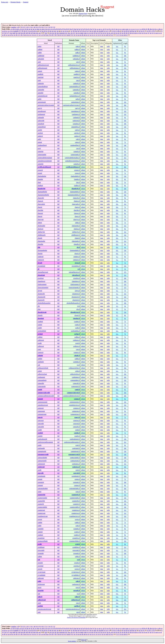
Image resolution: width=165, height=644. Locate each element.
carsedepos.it (75, 111)
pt (144, 33)
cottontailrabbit (43, 489)
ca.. (117, 46)
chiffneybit (41, 232)
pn (133, 33)
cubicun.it (76, 578)
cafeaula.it (76, 59)
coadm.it (77, 322)
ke (123, 31)
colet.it (77, 371)
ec (157, 29)
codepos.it (76, 340)
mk (29, 33)
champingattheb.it (74, 195)
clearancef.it (76, 297)
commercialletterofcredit (46, 396)
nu (108, 33)
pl (129, 33)
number (14, 27)
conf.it (78, 445)
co (121, 29)
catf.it (78, 139)
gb (32, 31)
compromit (41, 411)
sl (23, 35)
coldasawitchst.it (74, 368)
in (93, 31)
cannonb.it (76, 90)
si (18, 35)
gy (72, 31)
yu (121, 35)
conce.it (77, 417)
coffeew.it (76, 346)
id (86, 31)
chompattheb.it (75, 250)
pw (146, 33)
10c (125, 56)
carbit (39, 99)
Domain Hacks (15, 2)
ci (111, 29)
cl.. (117, 281)
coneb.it (77, 436)
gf (41, 31)
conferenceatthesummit (45, 442)
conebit (40, 436)
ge (36, 31)
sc (6, 35)
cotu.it (78, 492)
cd (104, 29)
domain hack (83, 13)
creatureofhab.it (75, 541)
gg (43, 31)
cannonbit (41, 90)
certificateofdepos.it (73, 167)
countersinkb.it (75, 507)
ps (143, 33)
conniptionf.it (75, 451)
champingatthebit (43, 195)
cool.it (78, 470)
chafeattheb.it (75, 176)
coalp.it (77, 325)
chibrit (40, 223)
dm (151, 29)
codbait (40, 337)
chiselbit (40, 244)
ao (32, 29)
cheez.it (77, 216)
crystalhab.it (76, 575)
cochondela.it (75, 331)
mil (27, 33)
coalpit (40, 325)
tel (45, 35)
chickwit (40, 229)
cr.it (78, 560)
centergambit (42, 155)
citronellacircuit (43, 272)
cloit (39, 309)
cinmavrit (41, 260)
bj (73, 29)
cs (131, 29)
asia (43, 29)
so (29, 35)
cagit (39, 62)
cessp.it (77, 173)
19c (125, 303)
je (112, 31)
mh (24, 33)
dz (155, 29)
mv (66, 33)
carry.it (77, 108)
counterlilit (41, 501)
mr (51, 33)
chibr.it (77, 223)
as (40, 29)
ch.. (117, 176)
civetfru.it (76, 278)
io (105, 31)
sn (27, 35)
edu (159, 29)
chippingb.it (76, 241)
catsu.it (77, 142)
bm (75, 29)
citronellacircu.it (74, 272)
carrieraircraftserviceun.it (71, 105)
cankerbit (41, 83)
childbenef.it (76, 235)
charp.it (77, 207)
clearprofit (41, 300)
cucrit (39, 587)
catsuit (40, 142)
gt (65, 31)
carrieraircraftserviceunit (46, 105)
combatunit (41, 377)
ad (13, 29)
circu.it (77, 263)
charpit (40, 207)
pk (127, 33)
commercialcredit (44, 393)
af (20, 29)
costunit (40, 485)
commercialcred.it (73, 393)
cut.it (78, 612)
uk (82, 35)
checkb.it (77, 210)
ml (32, 33)
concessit (41, 420)
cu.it (78, 594)
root (157, 33)
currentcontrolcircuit (44, 609)
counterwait (41, 513)
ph (125, 33)
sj (20, 35)
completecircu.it (74, 405)
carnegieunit (42, 102)
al (25, 29)
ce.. (117, 151)
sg (15, 35)
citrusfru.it (76, 275)
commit (40, 399)
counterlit (41, 504)
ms (53, 33)
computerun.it (75, 414)
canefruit (40, 77)
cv (135, 29)
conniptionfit (42, 451)
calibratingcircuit (43, 65)
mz (77, 33)
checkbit (40, 210)
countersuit (41, 510)
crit (39, 560)
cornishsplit (41, 476)
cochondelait (42, 331)
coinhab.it (76, 362)
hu (84, 31)
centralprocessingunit (45, 161)
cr (129, 29)
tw (75, 35)
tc (41, 35)
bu (87, 29)
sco (9, 35)
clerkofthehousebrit (44, 303)
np (104, 33)
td (43, 35)
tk (56, 35)
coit (39, 365)
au (47, 29)
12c (125, 102)
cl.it (79, 306)
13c (125, 127)
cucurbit (40, 591)
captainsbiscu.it (75, 96)
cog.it (78, 349)
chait (39, 182)
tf (49, 35)
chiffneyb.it (76, 232)
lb (149, 31)
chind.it (77, 238)
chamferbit (41, 189)
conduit (40, 433)
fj (21, 31)
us (87, 35)
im (91, 31)
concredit (41, 424)
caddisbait (41, 56)
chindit (40, 238)
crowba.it (77, 566)
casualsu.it (76, 124)
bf (63, 29)
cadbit (40, 53)
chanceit (40, 201)
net (92, 33)
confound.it (76, 448)
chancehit (41, 198)
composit (41, 408)
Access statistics (72, 641)
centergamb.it (75, 155)
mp (46, 33)
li (152, 31)
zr (127, 35)
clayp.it (77, 291)
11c (125, 204)
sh (16, 35)
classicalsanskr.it (74, 288)
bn (77, 29)
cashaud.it (76, 117)
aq (34, 29)
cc (102, 29)
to (62, 35)
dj (147, 29)
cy (139, 29)
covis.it (77, 519)
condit (40, 430)
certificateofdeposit (44, 167)
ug (80, 35)
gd (34, 31)
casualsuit (41, 124)
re (152, 33)
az (53, 29)
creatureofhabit (42, 541)
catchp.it (77, 133)
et (10, 31)
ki (129, 31)
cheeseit (40, 213)
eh (5, 31)
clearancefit (41, 297)
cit (38, 269)
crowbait (40, 566)
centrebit (40, 164)
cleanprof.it (76, 294)
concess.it (76, 420)
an (30, 29)
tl (57, 35)
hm (76, 31)
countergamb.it (75, 498)
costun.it (77, 485)
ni (98, 33)
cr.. (117, 523)
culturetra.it (75, 600)
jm (114, 31)
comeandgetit (42, 380)
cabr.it (78, 46)
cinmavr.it (76, 260)
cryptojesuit (41, 572)
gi (47, 31)
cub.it (78, 581)
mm (34, 33)
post (136, 33)
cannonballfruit (43, 87)
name (82, 33)
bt (85, 29)
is (109, 31)
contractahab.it (75, 458)
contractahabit (42, 458)
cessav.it (77, 170)
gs (63, 31)
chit (39, 247)
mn (37, 33)
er (7, 31)
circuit (40, 263)
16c (125, 195)
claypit (40, 291)
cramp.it (77, 532)
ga (30, 31)
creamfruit (41, 538)
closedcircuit (42, 312)
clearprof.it (76, 300)
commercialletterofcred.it (71, 396)
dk (149, 29)
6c (125, 46)
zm (125, 35)
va (93, 35)
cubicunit (41, 578)
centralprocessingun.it (73, 161)
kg (125, 31)
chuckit (40, 254)
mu (58, 33)
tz (76, 35)
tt (71, 35)
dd (143, 29)
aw (49, 29)
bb (57, 29)
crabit (39, 526)
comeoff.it (76, 383)
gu (67, 31)
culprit (40, 597)
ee (162, 29)
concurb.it (76, 427)
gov (55, 31)
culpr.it (77, 597)
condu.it (77, 433)
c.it (79, 269)
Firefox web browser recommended (76, 617)
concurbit (41, 427)
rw (161, 33)
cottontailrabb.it (74, 489)
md (19, 33)
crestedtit (41, 553)
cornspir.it (76, 482)
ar (35, 29)
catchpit (40, 133)
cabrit (39, 46)
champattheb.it (75, 192)
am (27, 29)
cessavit (40, 170)
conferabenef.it (75, 439)
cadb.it (77, 53)
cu (133, 29)
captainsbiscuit (42, 96)
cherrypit (40, 220)
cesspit (40, 173)
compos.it (76, 408)
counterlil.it (76, 501)
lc (151, 31)
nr (106, 33)
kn (136, 31)
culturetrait (42, 600)
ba (55, 29)
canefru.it (77, 77)
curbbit (40, 606)
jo (116, 31)
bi (69, 29)
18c (125, 65)
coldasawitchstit (43, 368)
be (61, 29)
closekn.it (76, 318)
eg (3, 31)
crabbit (40, 523)
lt (4, 33)
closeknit (41, 318)
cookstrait (41, 467)
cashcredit (41, 121)
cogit (39, 349)
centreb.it (77, 164)
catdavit (40, 136)
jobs (118, 31)
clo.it (78, 309)
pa (117, 33)
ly (9, 33)
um (85, 35)
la (148, 31)
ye (117, 35)
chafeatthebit (42, 176)
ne (90, 33)
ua (78, 35)
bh (67, 29)
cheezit (40, 216)
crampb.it (77, 529)
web (107, 35)
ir (108, 31)
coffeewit (41, 346)
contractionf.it (75, 461)
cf (105, 29)
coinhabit (41, 362)
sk (21, 35)
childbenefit (41, 235)
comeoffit (41, 383)
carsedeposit (42, 111)
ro (154, 33)
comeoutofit (42, 386)
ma (11, 33)
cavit (39, 148)
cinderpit (40, 257)
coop (127, 29)
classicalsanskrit (43, 288)
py (149, 33)
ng (96, 33)
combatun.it (76, 377)
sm (25, 35)
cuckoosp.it (76, 584)
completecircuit (43, 405)
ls (3, 33)
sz (40, 35)
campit (40, 71)
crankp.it (77, 535)
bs (83, 29)
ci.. (117, 257)
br (81, 29)
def (58, 46)
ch (109, 29)
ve (97, 35)
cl (115, 29)
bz (95, 29)
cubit (39, 581)
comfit (40, 390)
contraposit (41, 464)
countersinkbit (42, 507)
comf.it (77, 390)
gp (58, 31)
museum (62, 33)
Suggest (26, 2)
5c (125, 62)
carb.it (78, 99)
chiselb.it (77, 244)
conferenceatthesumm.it (72, 442)
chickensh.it (76, 226)
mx (72, 33)
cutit (39, 612)
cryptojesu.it (76, 572)
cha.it (78, 182)
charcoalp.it (76, 204)
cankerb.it (76, 83)
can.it (78, 80)
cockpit (40, 334)
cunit (39, 603)
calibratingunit (42, 68)
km (133, 31)
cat (99, 29)
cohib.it (77, 359)
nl (100, 33)
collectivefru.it (75, 374)
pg (123, 33)
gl (48, 31)
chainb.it (77, 179)
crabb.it (77, 523)
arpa (38, 29)
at (45, 29)
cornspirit (41, 482)
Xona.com (5, 2)
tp (64, 35)
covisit (40, 519)
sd (11, 35)
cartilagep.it (76, 114)
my (74, 33)
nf (94, 33)
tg (51, 35)
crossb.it (77, 563)
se (13, 35)
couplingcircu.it (75, 516)
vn (103, 35)
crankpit (40, 535)
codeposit (41, 340)
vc (95, 35)
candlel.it (77, 74)
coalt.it (77, 328)
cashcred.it (76, 121)
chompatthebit (42, 250)
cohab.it (77, 356)
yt (119, 35)
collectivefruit (42, 374)
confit (39, 445)
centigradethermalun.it (72, 158)
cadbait (40, 49)
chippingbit (41, 241)
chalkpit (40, 186)
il (89, 31)
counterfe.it (76, 495)
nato (85, 33)
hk (74, 31)
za (123, 35)
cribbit (40, 557)
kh (127, 31)
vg (99, 35)
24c (125, 396)
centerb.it (77, 151)
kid (131, 31)
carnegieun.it (75, 102)
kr (140, 31)
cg (107, 29)
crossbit (40, 563)
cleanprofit (41, 294)
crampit (40, 532)
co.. (117, 322)
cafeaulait (41, 59)
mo (40, 33)
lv (7, 33)
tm (59, 35)
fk (23, 31)
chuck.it (77, 254)
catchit (40, 130)
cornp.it (77, 479)
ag (22, 29)
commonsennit (42, 402)
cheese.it (77, 213)
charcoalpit (41, 204)
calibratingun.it (75, 68)
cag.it (78, 62)
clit (39, 306)
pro (140, 33)
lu (6, 33)
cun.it (78, 603)
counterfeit (41, 495)
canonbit (40, 93)
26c (125, 105)
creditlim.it (76, 547)
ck (113, 29)
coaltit (40, 328)
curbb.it (77, 606)
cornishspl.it (76, 476)
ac (11, 29)
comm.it (77, 399)
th (52, 35)
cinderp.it (77, 257)
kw (142, 31)
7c (125, 49)
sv (36, 35)
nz (110, 33)
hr (80, 31)
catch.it (77, 130)
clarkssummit (42, 284)
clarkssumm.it (75, 284)
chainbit (40, 179)
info (95, 31)
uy (89, 35)
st (32, 35)
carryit (40, 108)
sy (38, 35)
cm (117, 29)
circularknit (41, 266)
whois (83, 46)
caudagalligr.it (75, 145)
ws (112, 35)
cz (141, 29)
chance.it (77, 201)
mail (14, 33)
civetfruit (41, 278)
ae (15, 29)
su (34, 35)
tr (66, 35)
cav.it (78, 148)
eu (12, 31)
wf (110, 35)
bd (59, 29)
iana (102, 46)
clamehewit (41, 281)
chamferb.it (76, 189)
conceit (40, 417)
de (145, 29)
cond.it (77, 430)
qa (151, 33)
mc (17, 33)
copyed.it (77, 473)
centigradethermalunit (45, 158)
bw (91, 29)
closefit (40, 315)
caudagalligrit (42, 145)
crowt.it (77, 569)
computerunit (42, 414)
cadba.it (77, 49)
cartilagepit (41, 114)
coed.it (77, 343)
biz (71, 29)
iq (106, 31)
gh (45, 31)
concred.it (76, 424)
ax (51, 29)
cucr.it (78, 587)
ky (144, 31)
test (47, 35)
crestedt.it (76, 553)
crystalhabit (41, 575)
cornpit (40, 479)
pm (131, 33)
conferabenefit (42, 439)
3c (125, 269)
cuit (39, 594)
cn (119, 29)
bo (79, 29)
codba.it (77, 337)
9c (125, 74)
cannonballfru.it (74, 87)
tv (73, 35)
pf (121, 33)
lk (154, 31)
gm (50, 31)
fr (28, 31)
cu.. (117, 578)
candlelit (40, 74)
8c (125, 93)
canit (39, 80)
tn (61, 35)
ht (82, 31)
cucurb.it (77, 591)
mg (22, 33)
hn (78, 31)
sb (5, 35)
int (98, 31)
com (123, 29)
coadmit (40, 322)
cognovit (40, 352)
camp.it (77, 71)
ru (159, 33)
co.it (78, 365)
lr (162, 31)
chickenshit (41, 226)
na (79, 33)
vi (101, 35)
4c (125, 247)
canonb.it (77, 93)
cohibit (40, 359)
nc (88, 33)
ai (24, 29)
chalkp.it (77, 186)
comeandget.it (75, 380)
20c (125, 167)
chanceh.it (76, 198)
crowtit (40, 569)
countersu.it (76, 510)
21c (125, 158)
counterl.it (76, 504)
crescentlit (41, 550)
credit (40, 544)
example (16, 31)
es (8, 31)
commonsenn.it (75, 402)
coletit (40, 371)
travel (68, 35)
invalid (101, 31)
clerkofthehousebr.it (73, 303)
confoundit (41, 448)
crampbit (40, 529)
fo (27, 31)
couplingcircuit (42, 516)
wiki (108, 46)
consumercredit (43, 454)
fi (20, 31)
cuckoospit (41, 584)
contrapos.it (76, 464)
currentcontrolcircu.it (73, 609)
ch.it (78, 247)
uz (91, 35)
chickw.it (77, 229)
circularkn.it (76, 266)
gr (62, 31)
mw (69, 33)
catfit (39, 139)
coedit (40, 343)
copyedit (40, 473)
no (102, 33)
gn (53, 31)
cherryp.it (77, 220)
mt (55, 33)
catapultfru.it (76, 127)
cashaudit (41, 117)
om (112, 33)
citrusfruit (41, 275)
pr (138, 33)
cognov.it (77, 352)
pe (119, 33)
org (115, 33)
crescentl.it (76, 550)
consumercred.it (74, 454)
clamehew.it (76, 281)
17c (125, 272)
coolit (39, 470)
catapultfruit (42, 127)
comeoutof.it (75, 386)
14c (125, 145)
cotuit (39, 492)
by (93, 29)
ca (97, 29)
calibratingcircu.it (74, 65)
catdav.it (77, 136)
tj (54, 35)
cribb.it (77, 557)
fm (25, 31)
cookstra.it (76, 467)
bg (65, 29)
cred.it (77, 544)
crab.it (78, 526)
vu (105, 35)
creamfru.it (76, 538)
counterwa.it (76, 513)
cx (137, 29)
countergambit (42, 498)
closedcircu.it (75, 312)
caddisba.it (76, 56)
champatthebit (42, 192)
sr (31, 35)
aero (18, 29)
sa (3, 35)
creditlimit (41, 547)
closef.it (77, 315)
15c (125, 68)
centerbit (40, 151)
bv (89, 29)
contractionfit (42, 461)
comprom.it (76, 411)
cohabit (40, 356)
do (153, 29)
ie (87, 31)
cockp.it (77, 334)
